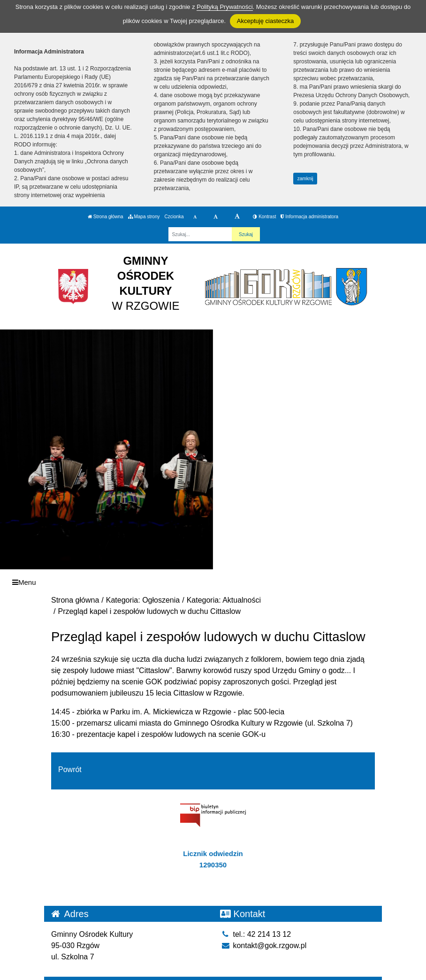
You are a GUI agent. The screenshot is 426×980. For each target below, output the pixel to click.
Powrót (70, 769)
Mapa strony (144, 217)
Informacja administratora (309, 217)
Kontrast (264, 217)
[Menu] (213, 582)
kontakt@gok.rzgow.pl (263, 946)
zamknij (305, 179)
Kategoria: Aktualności (224, 600)
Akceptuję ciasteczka (265, 21)
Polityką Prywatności (224, 7)
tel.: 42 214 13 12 (255, 934)
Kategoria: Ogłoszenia (143, 600)
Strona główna (106, 217)
